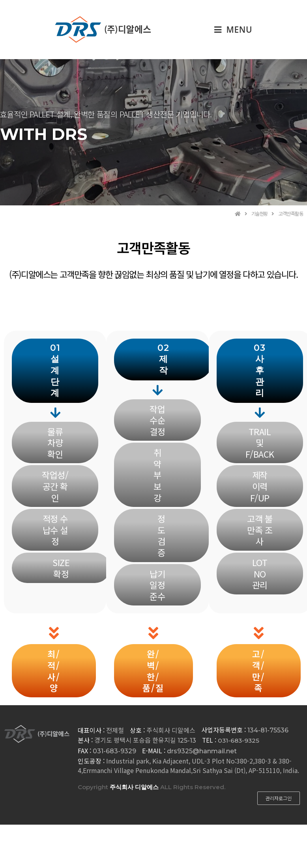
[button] (55, 371)
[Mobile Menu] (233, 30)
